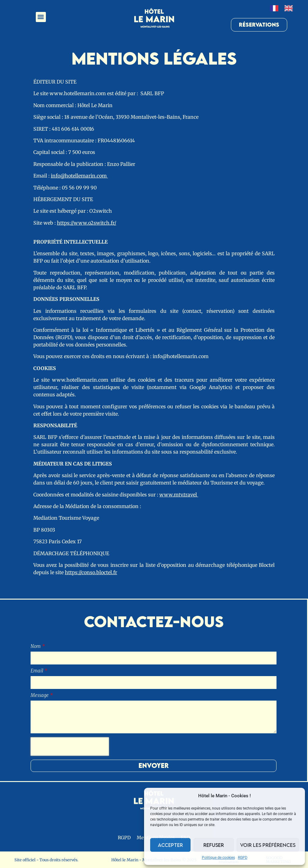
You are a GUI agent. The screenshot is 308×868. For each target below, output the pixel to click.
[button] (41, 17)
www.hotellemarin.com (78, 93)
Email (37, 671)
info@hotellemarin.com (79, 176)
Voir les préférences (268, 845)
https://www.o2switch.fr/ (87, 223)
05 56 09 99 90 (80, 188)
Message (40, 696)
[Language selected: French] (284, 8)
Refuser (214, 845)
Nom (36, 647)
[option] (290, 8)
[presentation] (70, 746)
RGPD (243, 858)
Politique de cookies (218, 858)
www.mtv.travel (179, 495)
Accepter (170, 845)
